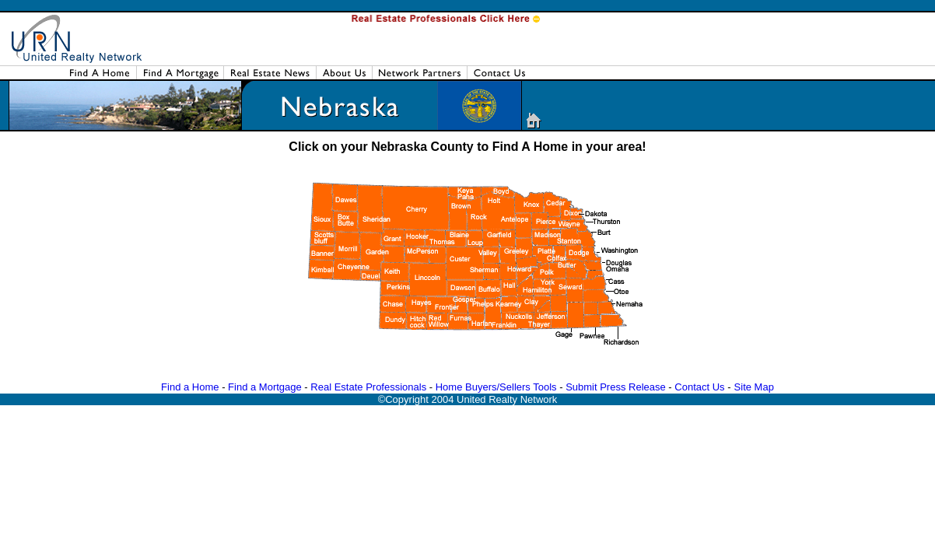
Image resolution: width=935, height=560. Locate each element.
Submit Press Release (616, 387)
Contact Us (699, 387)
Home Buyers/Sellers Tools (496, 387)
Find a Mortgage (265, 387)
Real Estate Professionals (368, 387)
